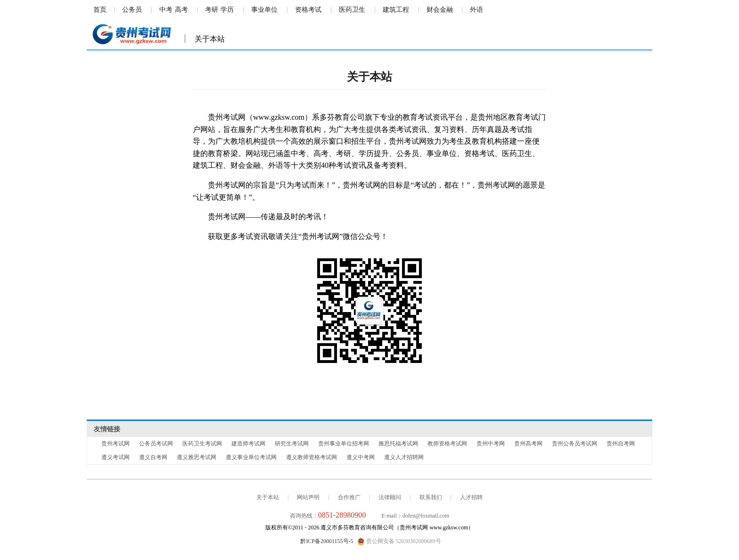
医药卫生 (352, 10)
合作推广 (349, 497)
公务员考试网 (156, 444)
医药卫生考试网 (202, 444)
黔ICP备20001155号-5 (327, 541)
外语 (476, 10)
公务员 (132, 10)
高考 (181, 10)
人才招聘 (471, 497)
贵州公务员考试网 (575, 444)
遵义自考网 (153, 457)
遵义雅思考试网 (197, 457)
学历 (227, 10)
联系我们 (431, 497)
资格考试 (308, 10)
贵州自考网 (621, 444)
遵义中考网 (361, 457)
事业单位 (264, 10)
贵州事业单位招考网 (344, 444)
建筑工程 (396, 10)
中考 (166, 10)
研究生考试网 (292, 444)
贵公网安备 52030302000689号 (399, 542)
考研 (212, 10)
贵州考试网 (115, 444)
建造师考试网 (248, 444)
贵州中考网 (491, 444)
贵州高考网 (528, 444)
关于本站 (268, 497)
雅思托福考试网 (398, 444)
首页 (100, 10)
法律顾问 (390, 497)
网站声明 (308, 497)
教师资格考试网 (447, 444)
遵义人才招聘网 (404, 457)
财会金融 (440, 10)
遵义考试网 (115, 457)
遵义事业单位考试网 (251, 457)
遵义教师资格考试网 (312, 457)
